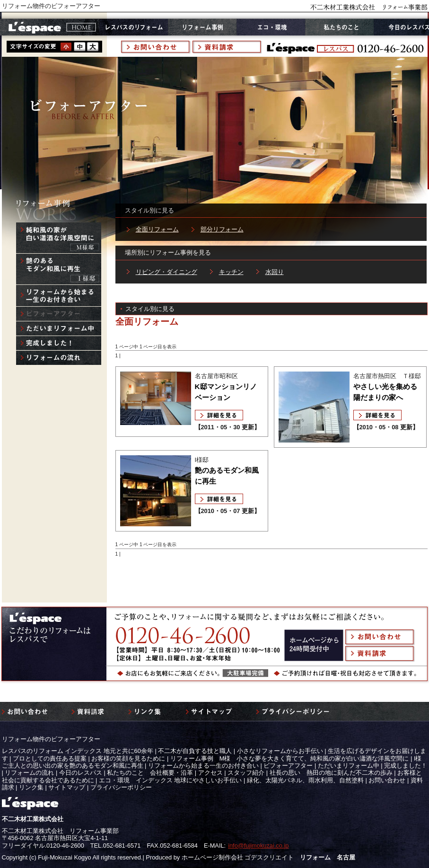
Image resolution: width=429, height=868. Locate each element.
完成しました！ (406, 766)
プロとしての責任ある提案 (50, 758)
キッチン (231, 272)
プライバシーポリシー (121, 787)
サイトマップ (67, 787)
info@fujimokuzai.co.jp (258, 846)
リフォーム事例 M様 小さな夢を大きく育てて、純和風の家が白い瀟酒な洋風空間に (290, 758)
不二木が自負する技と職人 (195, 751)
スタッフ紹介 (246, 773)
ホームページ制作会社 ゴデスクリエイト (238, 857)
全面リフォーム (157, 229)
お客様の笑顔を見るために (128, 758)
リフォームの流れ (29, 773)
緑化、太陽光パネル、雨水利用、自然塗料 (305, 780)
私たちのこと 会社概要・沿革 (150, 773)
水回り (275, 272)
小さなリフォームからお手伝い (280, 751)
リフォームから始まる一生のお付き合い (203, 766)
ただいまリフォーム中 (349, 766)
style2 (79, 47)
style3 (93, 47)
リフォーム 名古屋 (328, 857)
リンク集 (31, 787)
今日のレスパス (81, 773)
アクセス (210, 773)
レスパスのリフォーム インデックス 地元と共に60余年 (78, 751)
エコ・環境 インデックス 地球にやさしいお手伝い (171, 780)
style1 (66, 47)
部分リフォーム (222, 229)
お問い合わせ (387, 780)
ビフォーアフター (288, 766)
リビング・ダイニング (166, 272)
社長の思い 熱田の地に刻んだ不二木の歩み (331, 773)
